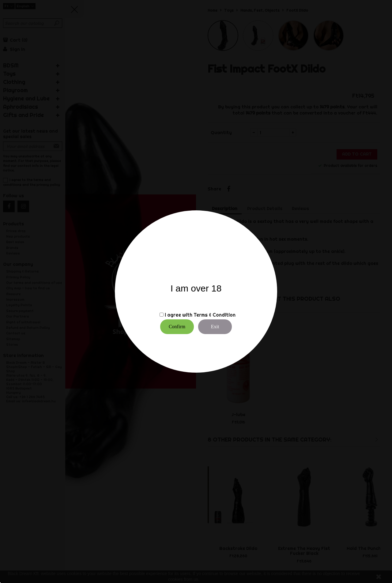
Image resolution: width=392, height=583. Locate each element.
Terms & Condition (215, 315)
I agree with (179, 315)
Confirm (177, 327)
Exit (215, 327)
